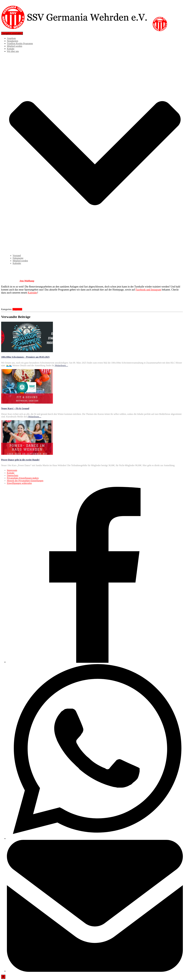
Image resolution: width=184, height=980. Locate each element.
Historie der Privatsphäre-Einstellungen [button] (25, 481)
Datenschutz (13, 475)
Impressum (12, 470)
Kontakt (11, 49)
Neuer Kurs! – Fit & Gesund (15, 408)
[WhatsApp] (95, 838)
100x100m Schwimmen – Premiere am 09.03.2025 (25, 357)
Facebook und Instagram (148, 290)
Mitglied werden (15, 46)
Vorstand (17, 255)
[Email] (95, 971)
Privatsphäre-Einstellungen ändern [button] (23, 478)
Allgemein (17, 309)
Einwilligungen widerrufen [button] (19, 483)
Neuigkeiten (13, 41)
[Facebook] (95, 662)
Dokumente (18, 258)
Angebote (11, 38)
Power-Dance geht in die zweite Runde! (20, 460)
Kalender (17, 263)
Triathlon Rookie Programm (20, 43)
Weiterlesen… (61, 365)
